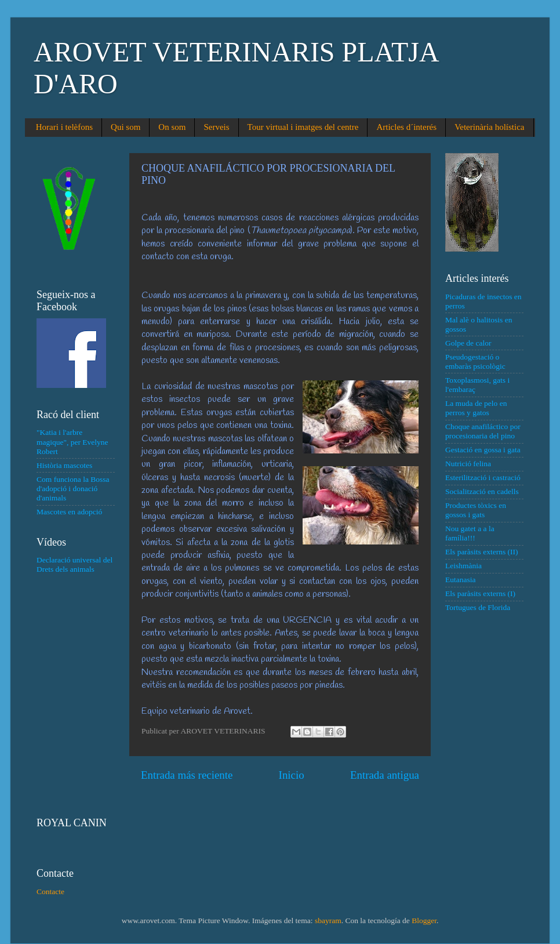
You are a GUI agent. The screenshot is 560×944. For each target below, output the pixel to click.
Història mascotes (64, 465)
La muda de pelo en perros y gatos (476, 408)
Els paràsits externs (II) (482, 552)
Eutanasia (460, 580)
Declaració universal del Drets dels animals (74, 564)
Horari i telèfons (64, 127)
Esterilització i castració (483, 478)
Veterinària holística (489, 127)
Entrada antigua (385, 775)
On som (172, 127)
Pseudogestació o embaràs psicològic (475, 362)
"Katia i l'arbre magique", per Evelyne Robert (72, 442)
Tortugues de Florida (478, 607)
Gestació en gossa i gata (483, 450)
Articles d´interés (406, 127)
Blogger (424, 921)
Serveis (216, 127)
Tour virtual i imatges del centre (303, 127)
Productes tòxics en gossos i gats (476, 510)
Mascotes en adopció (69, 512)
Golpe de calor (468, 343)
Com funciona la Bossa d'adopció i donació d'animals (73, 489)
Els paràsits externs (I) (480, 593)
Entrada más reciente (187, 775)
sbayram (328, 921)
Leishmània (463, 566)
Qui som (126, 127)
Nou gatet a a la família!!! (470, 533)
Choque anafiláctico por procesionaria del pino (483, 431)
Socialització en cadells (482, 491)
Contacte (50, 892)
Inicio (292, 775)
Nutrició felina (468, 464)
